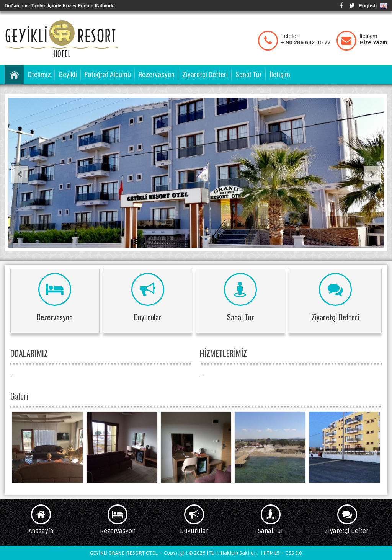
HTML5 (271, 553)
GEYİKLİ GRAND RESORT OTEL (62, 38)
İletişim (373, 39)
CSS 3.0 (294, 553)
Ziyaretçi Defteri (205, 74)
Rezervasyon (157, 74)
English (368, 6)
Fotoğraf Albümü (108, 74)
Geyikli (68, 74)
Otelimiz (39, 74)
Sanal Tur (249, 74)
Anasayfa (14, 75)
